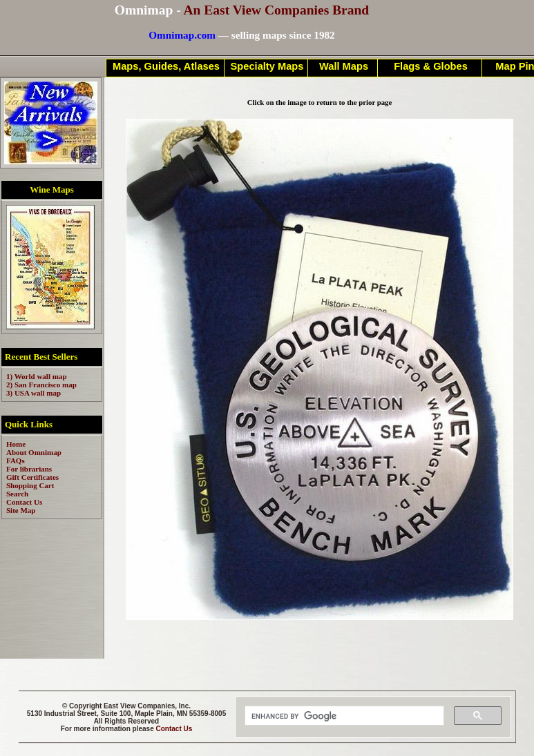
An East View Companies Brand (276, 10)
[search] (343, 716)
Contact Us (174, 729)
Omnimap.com (182, 35)
